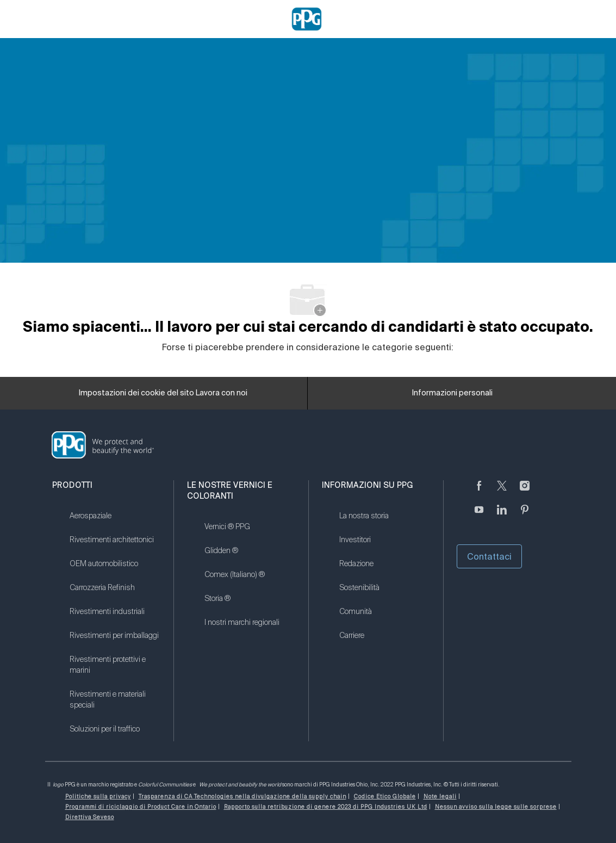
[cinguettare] (502, 492)
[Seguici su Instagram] (525, 492)
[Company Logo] (307, 18)
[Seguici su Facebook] (479, 492)
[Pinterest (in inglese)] (525, 516)
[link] (115, 523)
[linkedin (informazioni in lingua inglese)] (502, 516)
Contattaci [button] (489, 556)
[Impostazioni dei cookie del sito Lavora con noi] (163, 393)
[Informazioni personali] (452, 393)
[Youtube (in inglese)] (479, 516)
